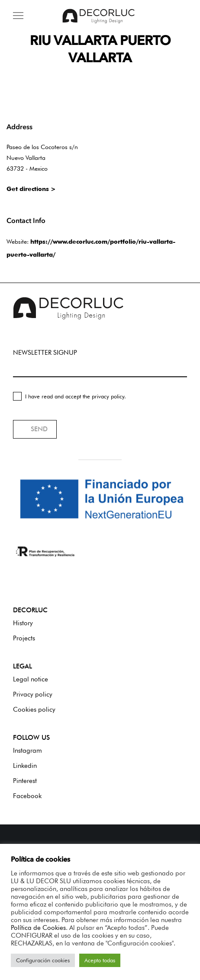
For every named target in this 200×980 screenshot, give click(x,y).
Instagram (27, 751)
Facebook (27, 796)
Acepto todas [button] (100, 960)
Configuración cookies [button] (43, 960)
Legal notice (31, 679)
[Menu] (18, 16)
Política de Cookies (38, 927)
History (23, 623)
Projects (24, 638)
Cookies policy (34, 710)
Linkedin (25, 766)
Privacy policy (33, 694)
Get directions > (31, 189)
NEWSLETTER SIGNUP (45, 353)
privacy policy (108, 396)
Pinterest (25, 781)
